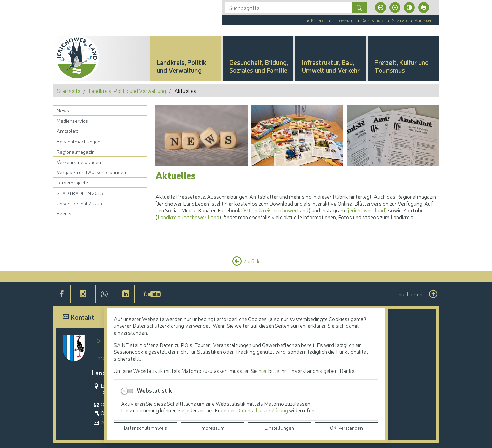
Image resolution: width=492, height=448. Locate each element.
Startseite (69, 90)
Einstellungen (279, 428)
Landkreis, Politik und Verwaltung (127, 90)
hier (263, 370)
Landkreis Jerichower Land (188, 217)
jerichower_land (367, 210)
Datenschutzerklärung (263, 410)
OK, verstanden (346, 428)
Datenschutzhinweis (146, 428)
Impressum (213, 428)
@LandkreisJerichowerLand (276, 210)
